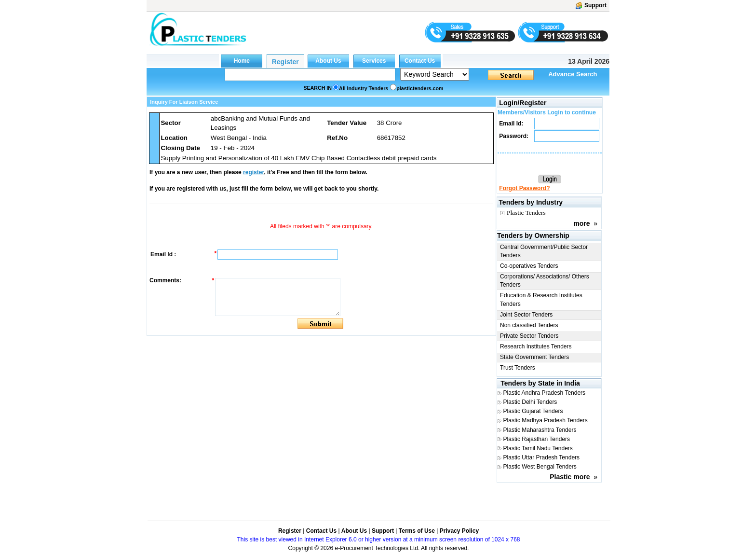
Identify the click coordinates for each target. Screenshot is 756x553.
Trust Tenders (518, 368)
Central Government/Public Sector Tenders (544, 251)
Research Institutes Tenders (536, 346)
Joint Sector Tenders (526, 315)
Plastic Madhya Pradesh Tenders (546, 420)
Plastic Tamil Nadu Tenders (538, 448)
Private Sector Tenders (529, 336)
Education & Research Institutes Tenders (541, 299)
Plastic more (570, 477)
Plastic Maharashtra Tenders (540, 430)
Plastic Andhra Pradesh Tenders (545, 393)
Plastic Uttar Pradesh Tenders (542, 457)
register (253, 172)
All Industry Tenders (364, 88)
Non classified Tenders (529, 325)
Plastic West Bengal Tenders (540, 467)
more (581, 223)
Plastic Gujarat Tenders (533, 411)
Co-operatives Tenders (529, 266)
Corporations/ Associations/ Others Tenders (545, 281)
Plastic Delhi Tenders (530, 402)
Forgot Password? (524, 188)
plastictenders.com (420, 88)
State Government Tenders (534, 357)
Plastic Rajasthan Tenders (537, 439)
